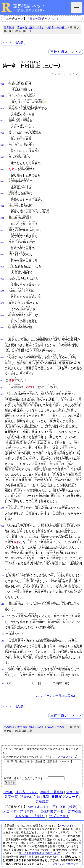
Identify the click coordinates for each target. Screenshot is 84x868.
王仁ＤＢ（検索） (66, 800)
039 (2, 308)
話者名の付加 (30, 790)
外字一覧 (11, 790)
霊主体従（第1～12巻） (31, 27)
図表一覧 (72, 786)
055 (2, 385)
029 (2, 249)
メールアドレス (67, 747)
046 (2, 349)
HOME (8, 786)
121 (2, 632)
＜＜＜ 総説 (13, 42)
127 (2, 660)
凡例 (46, 790)
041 (2, 320)
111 (2, 595)
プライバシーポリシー (65, 857)
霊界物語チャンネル (43, 18)
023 (2, 214)
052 (2, 372)
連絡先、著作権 (52, 786)
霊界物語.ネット (29, 6)
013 (2, 155)
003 (2, 95)
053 (2, 379)
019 (2, 190)
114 (2, 608)
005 (2, 108)
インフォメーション (64, 74)
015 (2, 167)
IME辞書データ (52, 805)
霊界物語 (9, 27)
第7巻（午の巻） (57, 27)
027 (2, 237)
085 (2, 499)
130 (2, 674)
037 (2, 296)
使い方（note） (27, 786)
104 (2, 567)
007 (2, 119)
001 (2, 84)
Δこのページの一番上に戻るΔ (55, 686)
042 (2, 332)
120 (2, 625)
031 (2, 261)
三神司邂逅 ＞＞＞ (66, 52)
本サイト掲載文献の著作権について (39, 847)
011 (2, 143)
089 (2, 517)
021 (2, 202)
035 (2, 285)
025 (2, 226)
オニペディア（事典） (20, 805)
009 (2, 131)
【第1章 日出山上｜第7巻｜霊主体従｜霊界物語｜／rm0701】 (43, 759)
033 (2, 273)
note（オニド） (39, 800)
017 (2, 178)
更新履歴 (42, 795)
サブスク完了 (59, 810)
